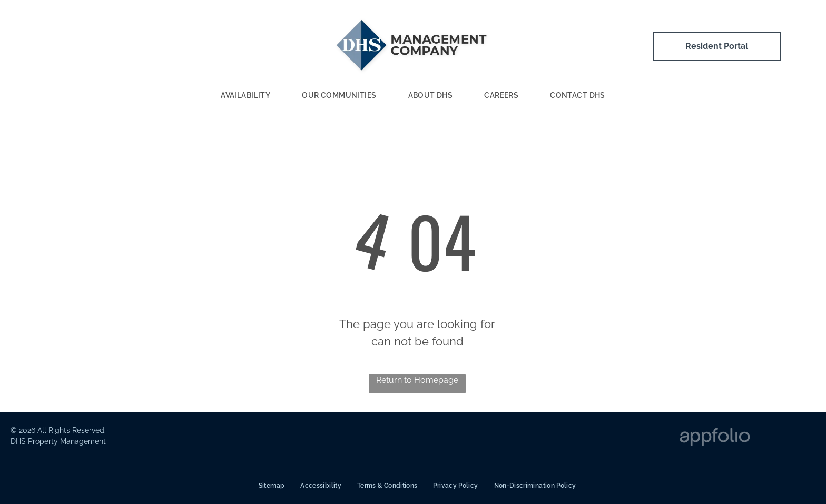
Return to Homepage (417, 380)
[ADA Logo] (372, 438)
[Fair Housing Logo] (530, 438)
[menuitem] (245, 96)
